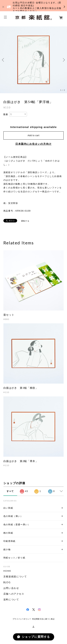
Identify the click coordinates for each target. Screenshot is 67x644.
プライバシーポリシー (22, 619)
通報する (25, 221)
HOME (7, 571)
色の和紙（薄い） (13, 516)
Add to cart (34, 135)
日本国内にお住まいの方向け (33, 144)
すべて (10, 491)
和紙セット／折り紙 (14, 558)
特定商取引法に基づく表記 (43, 619)
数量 (6, 114)
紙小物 (7, 549)
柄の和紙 (8, 533)
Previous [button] (4, 60)
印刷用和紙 (9, 541)
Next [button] (63, 60)
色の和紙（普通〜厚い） (17, 524)
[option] (33, 60)
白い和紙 (8, 508)
